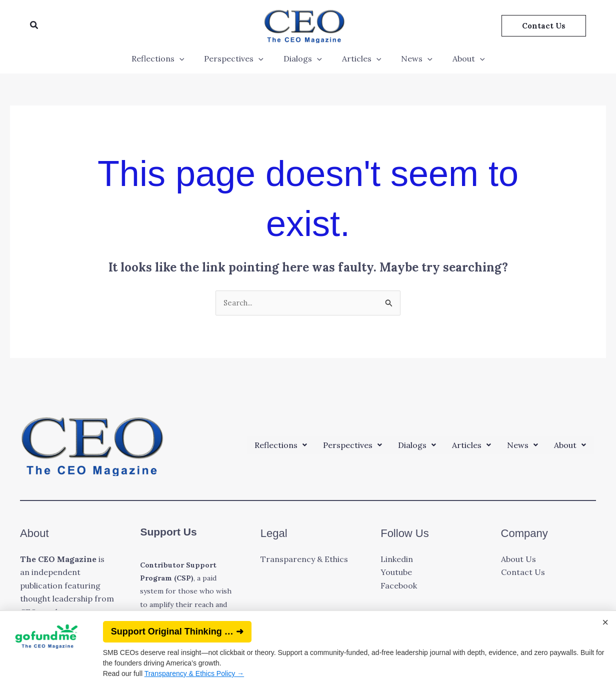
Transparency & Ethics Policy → (194, 673)
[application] (189, 58)
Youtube (396, 573)
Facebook (399, 586)
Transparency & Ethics (304, 560)
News (411, 58)
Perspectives (240, 58)
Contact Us (523, 573)
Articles (360, 58)
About (459, 58)
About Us (518, 560)
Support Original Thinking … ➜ (177, 631)
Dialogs (305, 58)
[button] (34, 25)
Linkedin (397, 560)
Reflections (168, 58)
